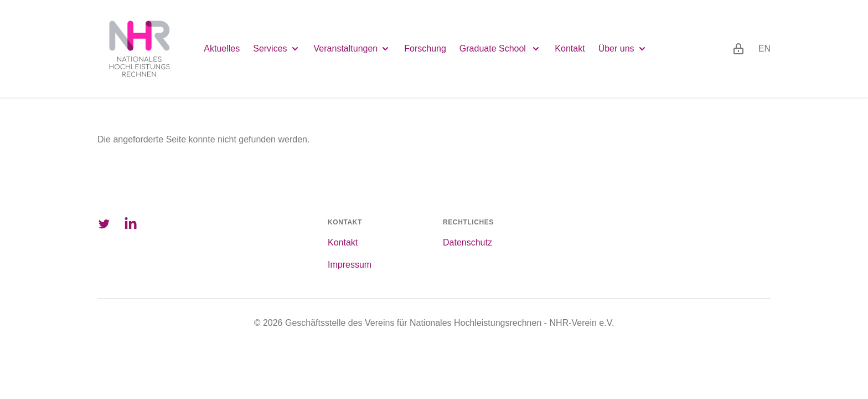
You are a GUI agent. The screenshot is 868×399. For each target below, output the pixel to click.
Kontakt (570, 48)
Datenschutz (467, 242)
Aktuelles (222, 48)
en (764, 48)
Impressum (350, 265)
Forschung (425, 48)
